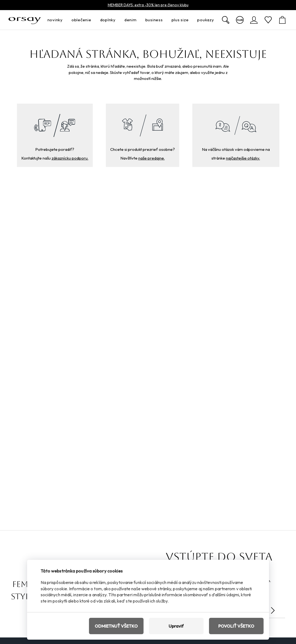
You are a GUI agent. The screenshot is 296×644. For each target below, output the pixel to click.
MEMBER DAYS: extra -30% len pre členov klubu (148, 5)
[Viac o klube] (240, 20)
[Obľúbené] (268, 20)
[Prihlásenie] (254, 20)
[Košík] (282, 20)
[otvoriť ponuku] (64, 20)
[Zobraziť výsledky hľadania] (226, 20)
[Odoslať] (273, 610)
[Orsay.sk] (25, 20)
